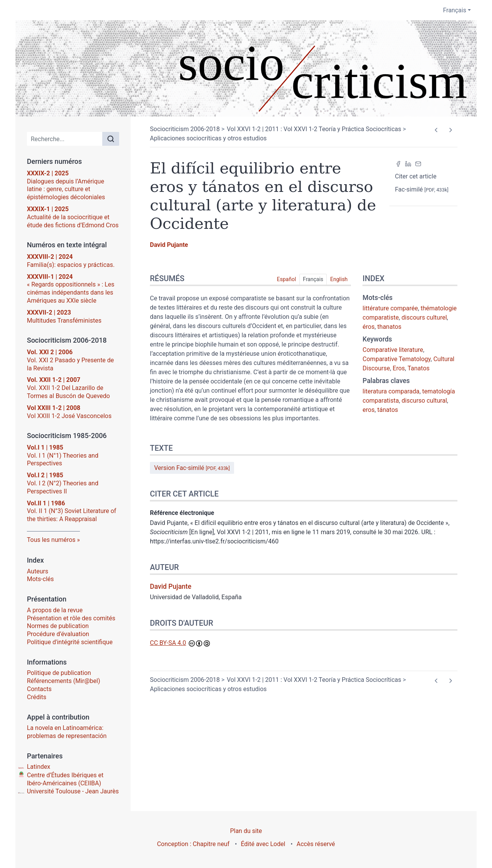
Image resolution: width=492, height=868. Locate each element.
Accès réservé (316, 844)
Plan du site (246, 831)
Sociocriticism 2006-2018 (185, 129)
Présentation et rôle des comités (71, 618)
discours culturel (424, 317)
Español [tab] (286, 279)
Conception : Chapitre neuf (193, 844)
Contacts (39, 689)
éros (368, 327)
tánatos (388, 410)
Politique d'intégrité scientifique (70, 642)
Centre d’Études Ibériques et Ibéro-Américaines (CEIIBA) (65, 779)
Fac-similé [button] (422, 189)
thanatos (390, 327)
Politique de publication (59, 673)
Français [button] (455, 10)
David (169, 245)
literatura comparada (391, 391)
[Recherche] (65, 139)
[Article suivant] (450, 130)
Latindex (39, 767)
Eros (399, 368)
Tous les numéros (51, 540)
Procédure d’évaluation (58, 634)
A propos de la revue (55, 610)
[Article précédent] (436, 130)
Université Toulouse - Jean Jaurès (73, 791)
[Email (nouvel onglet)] (418, 163)
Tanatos (418, 368)
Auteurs (37, 571)
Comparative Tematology (396, 359)
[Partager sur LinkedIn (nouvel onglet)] (408, 163)
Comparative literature (393, 350)
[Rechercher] (111, 139)
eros (368, 410)
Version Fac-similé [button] (192, 468)
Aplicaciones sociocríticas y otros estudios (208, 138)
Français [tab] (313, 279)
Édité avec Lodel (263, 844)
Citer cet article (416, 176)
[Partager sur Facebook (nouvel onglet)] (398, 163)
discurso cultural (424, 401)
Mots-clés (40, 579)
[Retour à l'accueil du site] (246, 68)
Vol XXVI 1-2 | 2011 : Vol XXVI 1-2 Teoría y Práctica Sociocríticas (314, 129)
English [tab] (339, 279)
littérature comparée (390, 308)
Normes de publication (58, 626)
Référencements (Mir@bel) (64, 681)
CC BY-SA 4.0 (168, 643)
